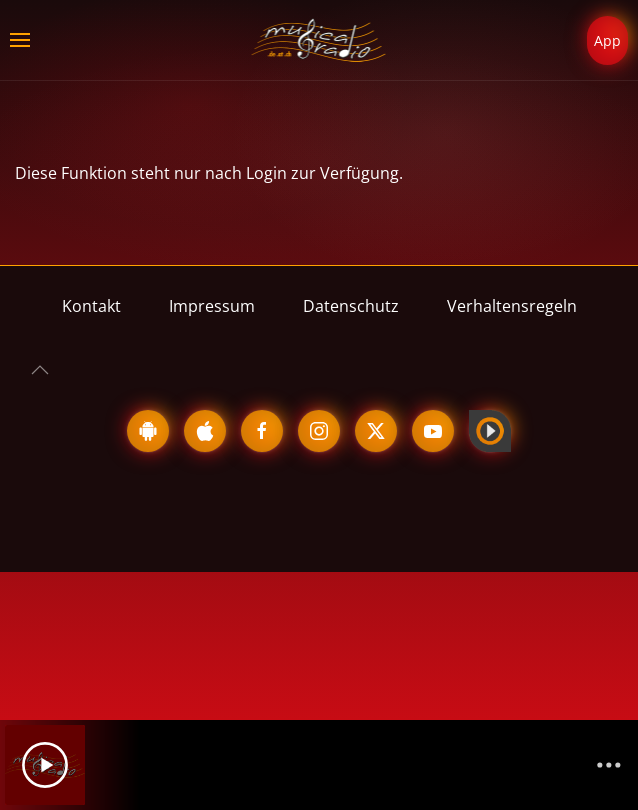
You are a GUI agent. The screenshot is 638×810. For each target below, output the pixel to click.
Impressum (212, 306)
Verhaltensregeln (512, 306)
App (607, 40)
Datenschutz (351, 306)
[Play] (45, 765)
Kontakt (91, 306)
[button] (20, 40)
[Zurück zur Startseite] (319, 40)
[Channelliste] (609, 765)
